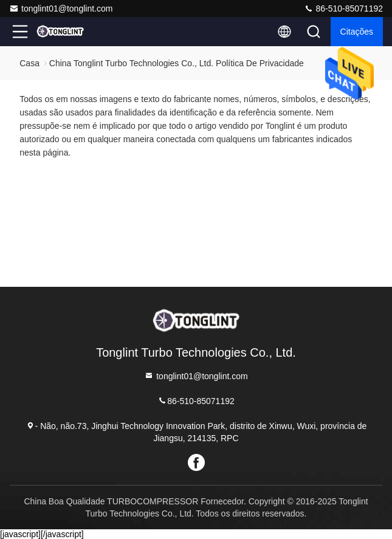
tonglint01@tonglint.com (61, 9)
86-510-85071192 (343, 9)
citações (357, 32)
